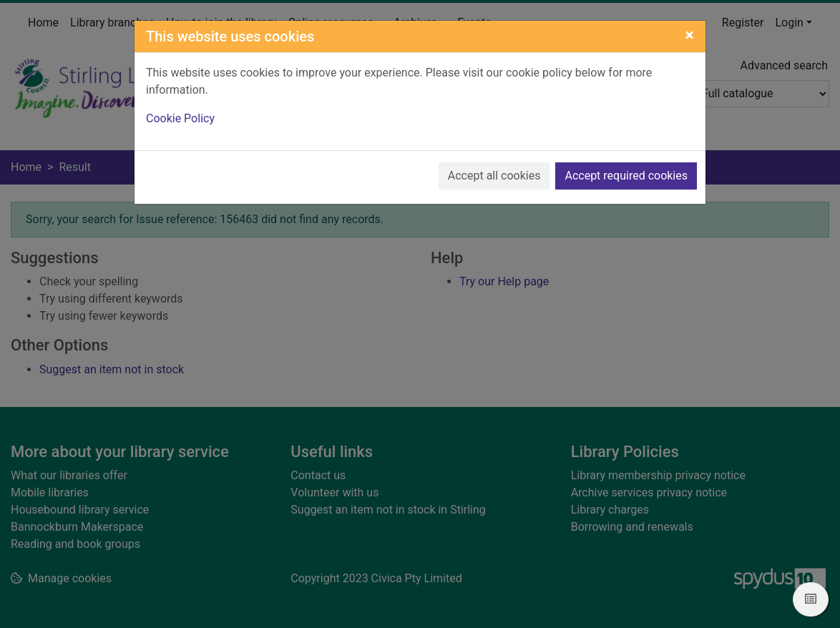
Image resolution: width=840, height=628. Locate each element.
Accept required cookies (626, 176)
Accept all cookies (494, 176)
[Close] (689, 35)
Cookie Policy (180, 118)
